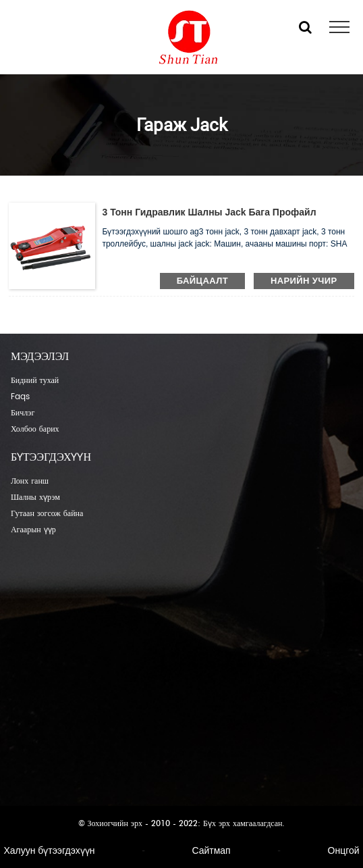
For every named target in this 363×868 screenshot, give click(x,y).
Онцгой (344, 850)
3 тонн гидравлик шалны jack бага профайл (209, 212)
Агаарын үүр (33, 530)
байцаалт (202, 281)
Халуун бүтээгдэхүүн (49, 850)
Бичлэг (23, 413)
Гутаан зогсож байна (47, 514)
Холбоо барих (35, 429)
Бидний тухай (35, 381)
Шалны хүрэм (35, 497)
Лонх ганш (30, 481)
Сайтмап (211, 850)
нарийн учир (304, 281)
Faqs (20, 397)
